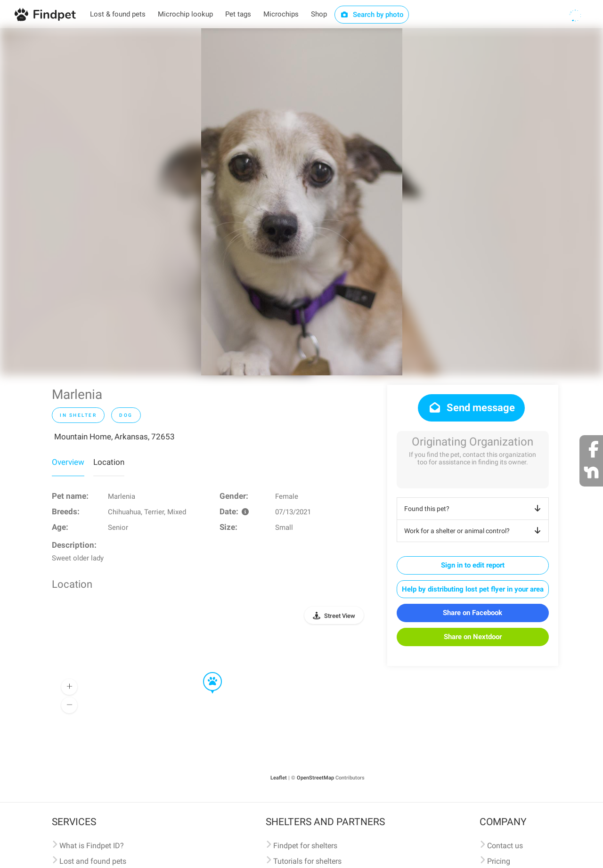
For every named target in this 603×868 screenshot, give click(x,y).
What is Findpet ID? (92, 846)
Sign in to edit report (473, 565)
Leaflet (279, 778)
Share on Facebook (473, 613)
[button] (206, 673)
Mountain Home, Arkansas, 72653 (114, 437)
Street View (340, 616)
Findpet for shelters (305, 846)
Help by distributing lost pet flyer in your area (473, 589)
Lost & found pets (118, 14)
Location (109, 462)
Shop (319, 14)
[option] (302, 202)
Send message (471, 408)
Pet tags (238, 14)
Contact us (505, 846)
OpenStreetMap (315, 778)
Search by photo (372, 15)
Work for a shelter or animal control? (474, 531)
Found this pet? (474, 509)
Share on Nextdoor (473, 637)
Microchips (281, 14)
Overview (68, 462)
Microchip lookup (185, 14)
